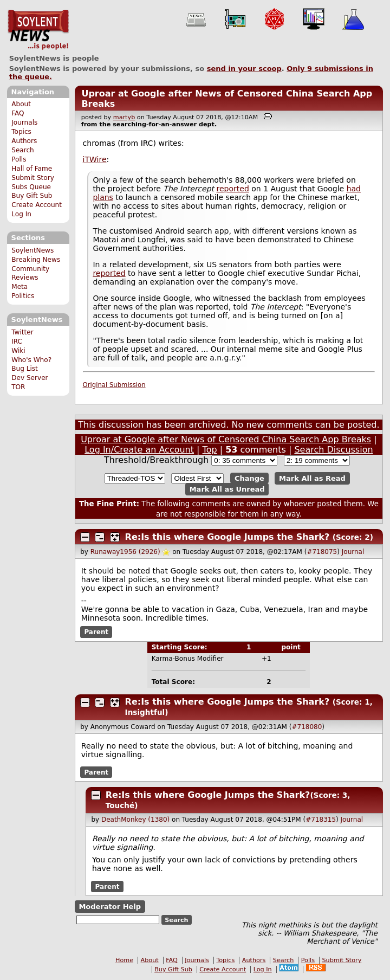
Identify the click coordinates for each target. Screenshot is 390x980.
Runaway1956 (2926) (125, 552)
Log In (21, 214)
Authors (24, 141)
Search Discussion (333, 450)
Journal (353, 552)
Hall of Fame (32, 169)
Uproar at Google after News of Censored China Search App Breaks (226, 439)
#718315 (321, 820)
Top (210, 450)
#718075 (322, 552)
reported (233, 189)
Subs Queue (31, 187)
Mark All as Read (312, 478)
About (21, 104)
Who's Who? (31, 360)
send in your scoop (244, 69)
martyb (124, 117)
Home (124, 960)
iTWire (95, 159)
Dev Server (30, 378)
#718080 (307, 727)
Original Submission (114, 385)
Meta (19, 287)
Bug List (25, 369)
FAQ (18, 113)
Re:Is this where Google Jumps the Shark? (227, 537)
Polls (19, 159)
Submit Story (33, 178)
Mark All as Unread (227, 489)
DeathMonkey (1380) (135, 820)
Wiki (18, 351)
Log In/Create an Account (139, 450)
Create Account (37, 205)
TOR (18, 387)
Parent (96, 632)
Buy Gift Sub (32, 196)
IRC (17, 341)
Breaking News (36, 260)
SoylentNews (38, 30)
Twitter (22, 332)
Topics (21, 132)
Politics (23, 296)
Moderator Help (110, 907)
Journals (24, 122)
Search (23, 150)
